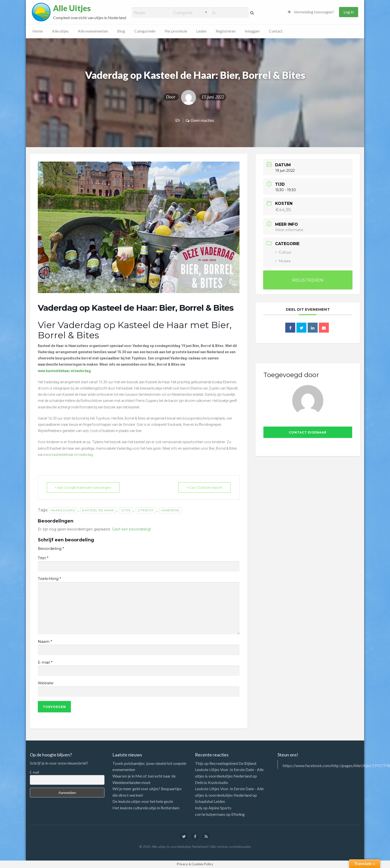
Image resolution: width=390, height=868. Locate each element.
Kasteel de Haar (98, 510)
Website (46, 683)
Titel (43, 558)
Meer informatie (289, 230)
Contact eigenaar (308, 432)
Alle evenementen (93, 31)
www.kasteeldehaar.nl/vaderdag (68, 455)
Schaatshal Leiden (210, 801)
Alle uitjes (60, 31)
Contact (276, 31)
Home (38, 31)
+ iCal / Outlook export (204, 487)
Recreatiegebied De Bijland (233, 763)
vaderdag (171, 510)
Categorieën (145, 31)
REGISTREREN (308, 280)
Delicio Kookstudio (212, 782)
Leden (201, 31)
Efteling (238, 814)
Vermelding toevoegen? (311, 12)
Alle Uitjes (72, 8)
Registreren (226, 31)
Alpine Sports (220, 808)
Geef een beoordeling (131, 529)
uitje (126, 510)
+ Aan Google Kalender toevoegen (84, 487)
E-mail (45, 662)
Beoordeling (51, 549)
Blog (121, 31)
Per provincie (176, 31)
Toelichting (49, 579)
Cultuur (283, 252)
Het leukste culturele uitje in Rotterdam (146, 808)
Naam (45, 642)
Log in (349, 12)
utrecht (146, 510)
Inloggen (252, 31)
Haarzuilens (63, 510)
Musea (283, 261)
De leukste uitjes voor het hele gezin (143, 801)
